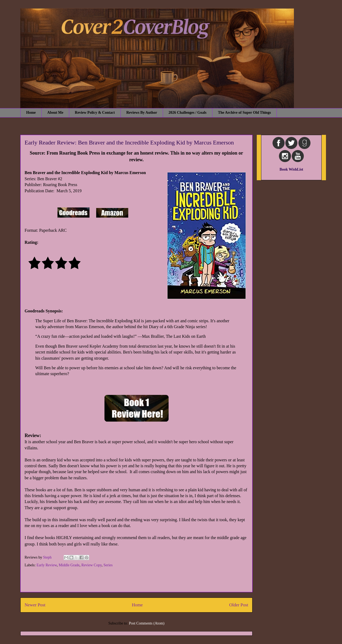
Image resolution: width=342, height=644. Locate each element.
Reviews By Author (142, 113)
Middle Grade (69, 565)
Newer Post (35, 605)
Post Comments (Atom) (147, 623)
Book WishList (291, 169)
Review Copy (92, 565)
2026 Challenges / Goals (188, 113)
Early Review (47, 565)
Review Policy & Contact (95, 113)
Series (108, 565)
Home (31, 113)
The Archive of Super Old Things (244, 113)
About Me (55, 113)
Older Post (239, 605)
